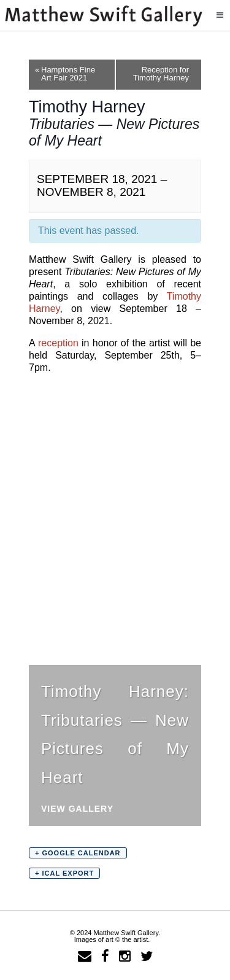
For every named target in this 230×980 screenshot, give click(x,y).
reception (58, 343)
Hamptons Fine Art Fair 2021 (65, 74)
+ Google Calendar (78, 853)
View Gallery (77, 809)
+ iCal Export (64, 873)
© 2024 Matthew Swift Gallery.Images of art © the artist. (115, 936)
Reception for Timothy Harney (167, 74)
